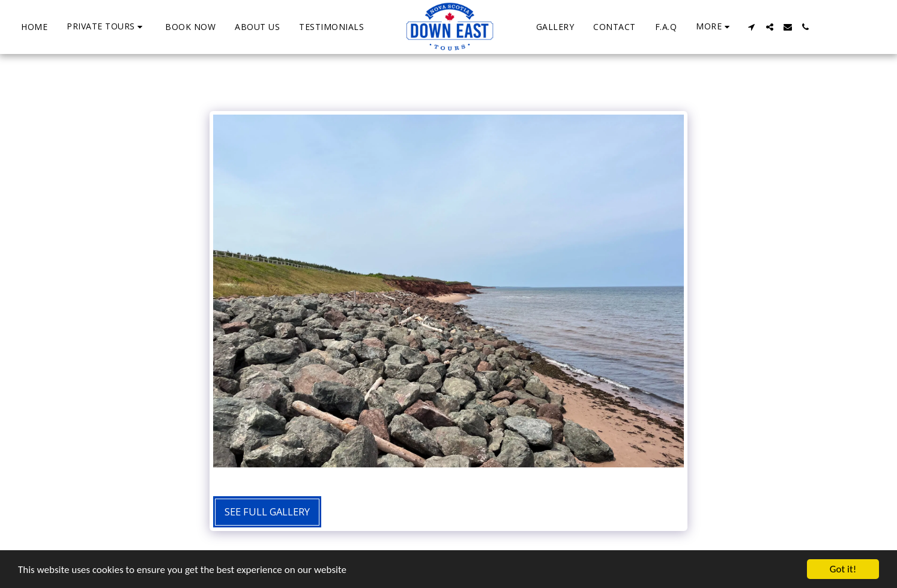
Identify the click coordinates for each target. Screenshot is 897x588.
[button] (106, 27)
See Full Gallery (267, 511)
